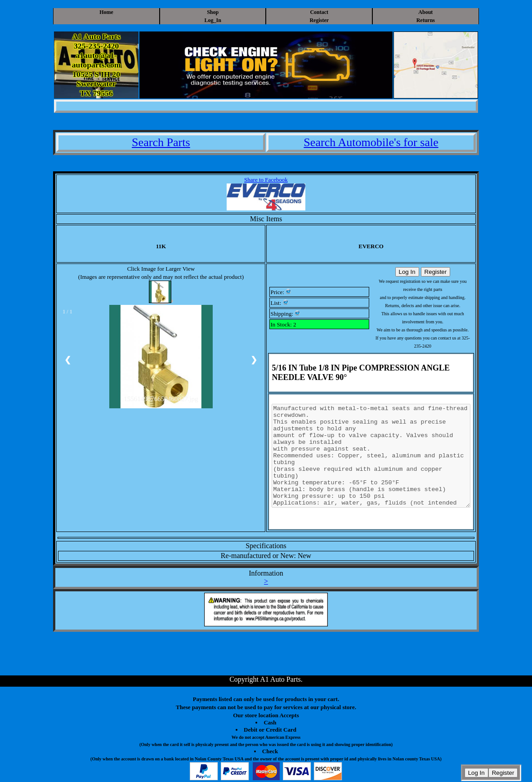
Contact (319, 12)
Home (106, 12)
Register (319, 20)
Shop (213, 12)
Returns (426, 20)
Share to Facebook (266, 180)
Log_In (213, 20)
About (425, 12)
